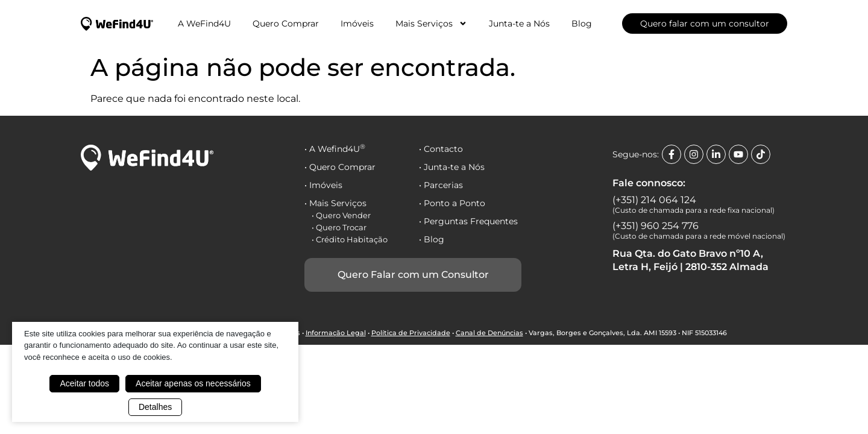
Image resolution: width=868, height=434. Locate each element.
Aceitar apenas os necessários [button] (193, 383)
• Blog (432, 239)
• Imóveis (323, 185)
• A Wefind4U (335, 149)
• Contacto (441, 149)
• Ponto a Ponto (452, 203)
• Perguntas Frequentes (468, 221)
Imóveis (357, 24)
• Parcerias (441, 185)
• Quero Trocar (339, 227)
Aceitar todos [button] (84, 383)
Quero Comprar (286, 24)
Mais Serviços (431, 24)
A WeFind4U (204, 24)
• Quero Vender (341, 215)
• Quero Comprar (340, 167)
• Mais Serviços (335, 203)
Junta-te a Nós (519, 24)
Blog (582, 24)
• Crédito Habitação (350, 239)
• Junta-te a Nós (452, 167)
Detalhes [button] (155, 407)
